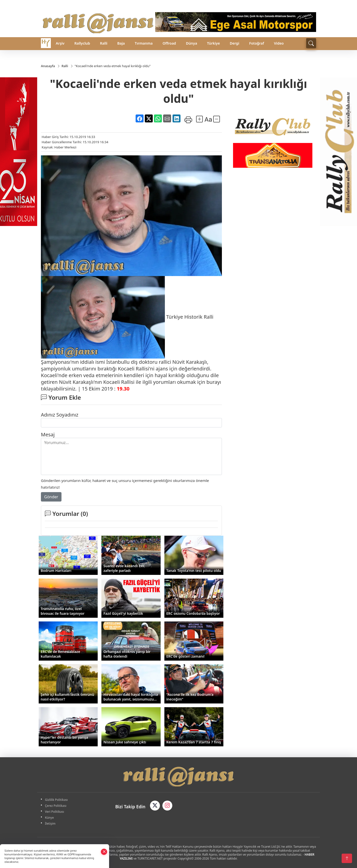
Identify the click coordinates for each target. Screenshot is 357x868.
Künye (50, 818)
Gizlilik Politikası (57, 800)
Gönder (51, 497)
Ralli (104, 43)
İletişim (51, 824)
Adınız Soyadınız (60, 415)
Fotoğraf (257, 43)
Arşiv (60, 43)
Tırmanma (144, 43)
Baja (121, 43)
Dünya (192, 43)
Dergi (235, 43)
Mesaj (48, 434)
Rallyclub (82, 43)
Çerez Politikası (56, 806)
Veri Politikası (55, 812)
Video (279, 43)
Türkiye (213, 43)
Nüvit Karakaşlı (190, 362)
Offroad (169, 43)
